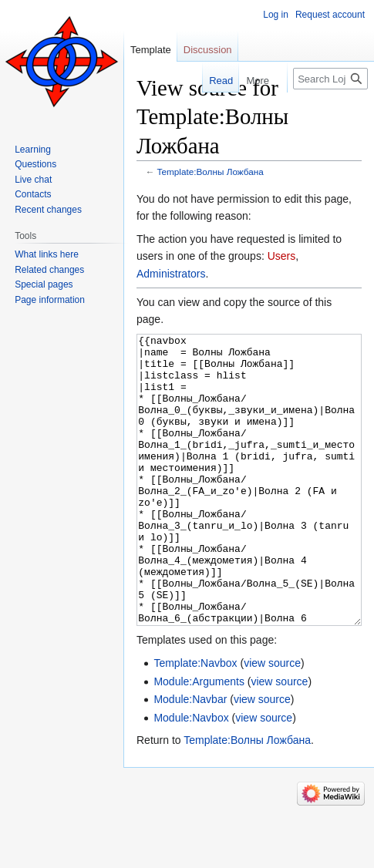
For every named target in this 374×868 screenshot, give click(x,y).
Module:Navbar (190, 757)
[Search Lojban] (330, 79)
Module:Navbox (191, 775)
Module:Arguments (199, 739)
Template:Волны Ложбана (211, 172)
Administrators (171, 274)
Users (282, 256)
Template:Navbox (195, 721)
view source (272, 721)
